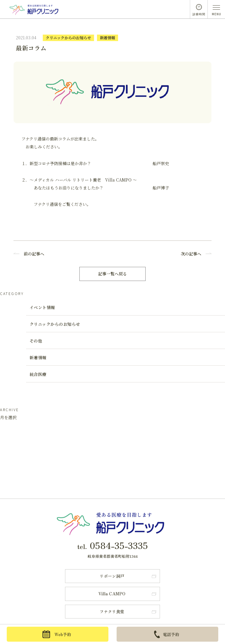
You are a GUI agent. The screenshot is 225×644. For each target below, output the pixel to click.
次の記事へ (191, 254)
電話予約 (167, 634)
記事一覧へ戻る (112, 274)
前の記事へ (34, 254)
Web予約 (57, 634)
